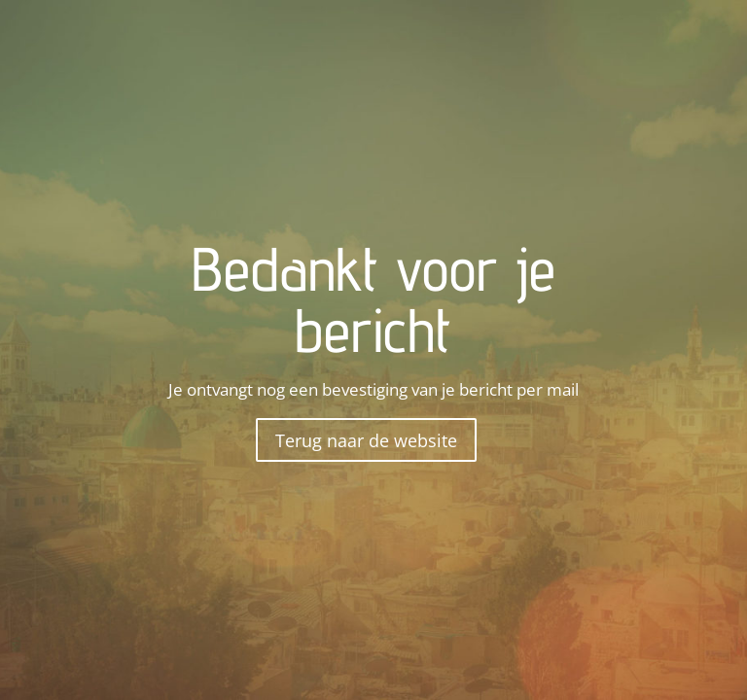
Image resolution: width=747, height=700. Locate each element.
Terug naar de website (366, 440)
